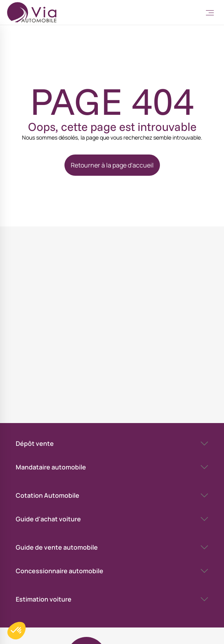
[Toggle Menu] (210, 13)
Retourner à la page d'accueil (112, 165)
